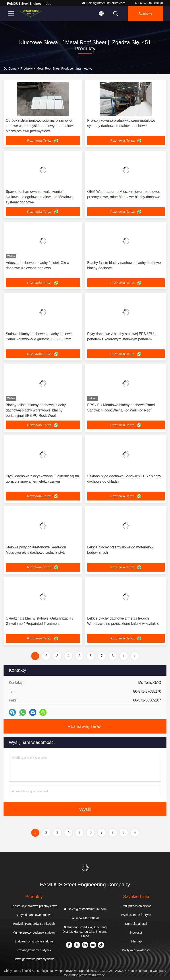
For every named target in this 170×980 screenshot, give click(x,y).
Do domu (10, 68)
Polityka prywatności (136, 950)
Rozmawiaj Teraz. (85, 726)
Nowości (136, 933)
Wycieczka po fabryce (136, 915)
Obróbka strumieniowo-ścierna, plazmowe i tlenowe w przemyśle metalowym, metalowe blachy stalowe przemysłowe (40, 126)
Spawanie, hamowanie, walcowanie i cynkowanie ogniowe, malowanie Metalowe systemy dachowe (40, 197)
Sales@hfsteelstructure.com (103, 3)
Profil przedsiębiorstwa (136, 906)
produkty (26, 68)
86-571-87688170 (149, 3)
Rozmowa (145, 14)
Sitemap (136, 941)
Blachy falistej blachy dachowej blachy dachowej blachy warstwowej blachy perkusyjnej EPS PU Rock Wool (36, 410)
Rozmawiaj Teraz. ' (43, 140)
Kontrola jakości (136, 924)
